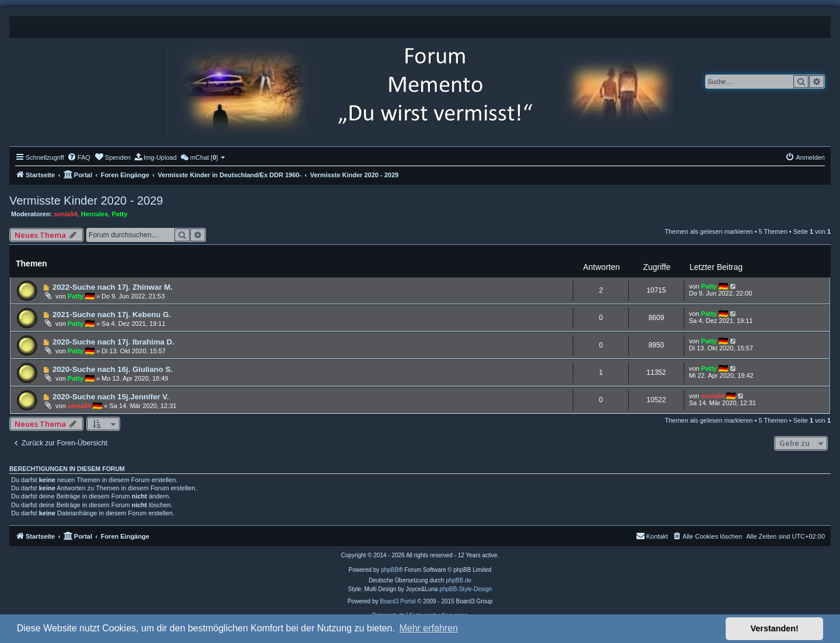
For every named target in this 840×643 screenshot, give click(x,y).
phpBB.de (459, 580)
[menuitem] (79, 157)
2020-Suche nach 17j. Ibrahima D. (113, 342)
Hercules (94, 214)
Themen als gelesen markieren (708, 231)
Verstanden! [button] (775, 628)
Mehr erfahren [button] (428, 628)
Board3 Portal (398, 601)
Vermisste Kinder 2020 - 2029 (86, 201)
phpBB (390, 570)
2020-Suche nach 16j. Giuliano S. (113, 369)
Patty (119, 214)
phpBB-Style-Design (466, 589)
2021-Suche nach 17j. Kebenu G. (112, 315)
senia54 (65, 214)
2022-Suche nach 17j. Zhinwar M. (113, 287)
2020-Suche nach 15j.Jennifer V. (111, 397)
